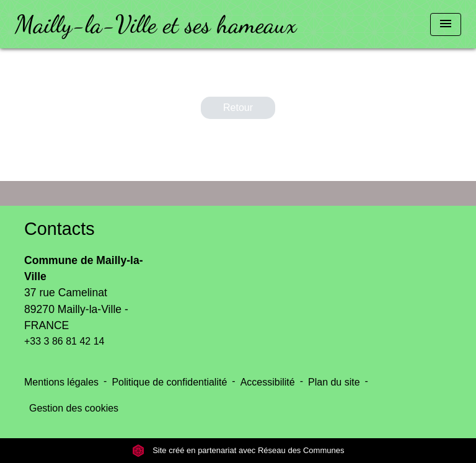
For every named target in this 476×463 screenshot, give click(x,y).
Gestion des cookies (74, 408)
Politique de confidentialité (169, 382)
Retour (238, 108)
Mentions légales (61, 382)
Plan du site (334, 382)
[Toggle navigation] (446, 24)
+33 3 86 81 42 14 (64, 341)
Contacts (59, 229)
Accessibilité (268, 382)
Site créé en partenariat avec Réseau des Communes (238, 450)
